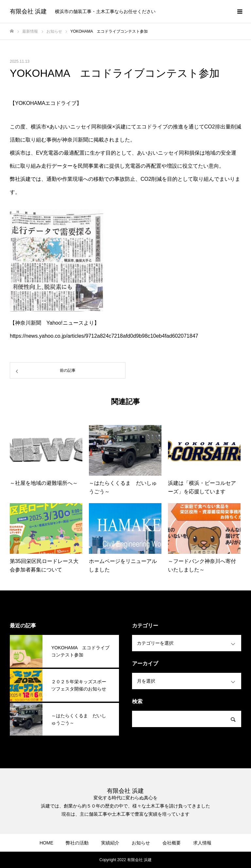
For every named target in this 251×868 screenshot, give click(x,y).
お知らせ (141, 843)
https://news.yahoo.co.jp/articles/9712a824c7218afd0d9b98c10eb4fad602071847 (104, 336)
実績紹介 (110, 843)
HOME (46, 843)
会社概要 (172, 843)
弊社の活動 (77, 843)
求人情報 (202, 843)
